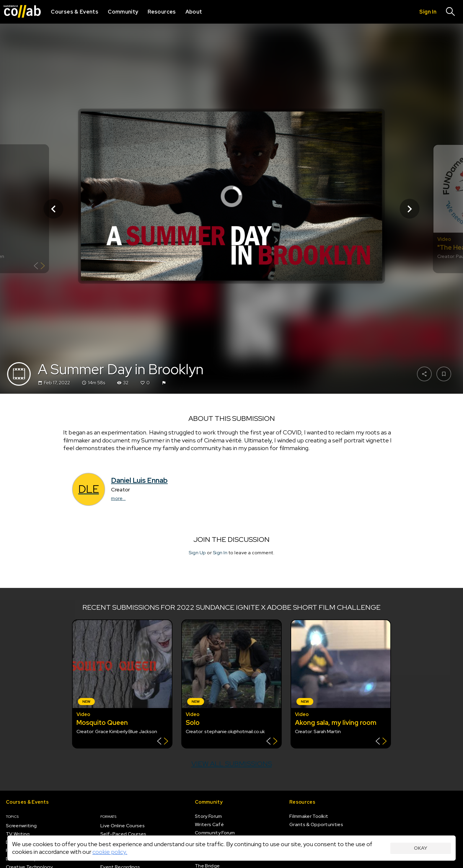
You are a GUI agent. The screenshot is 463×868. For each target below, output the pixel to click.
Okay (421, 848)
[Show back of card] (39, 267)
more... (118, 498)
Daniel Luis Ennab (139, 480)
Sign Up (197, 553)
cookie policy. (110, 852)
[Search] (451, 12)
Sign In (220, 553)
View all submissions (232, 764)
